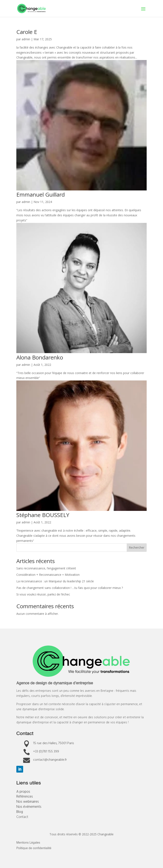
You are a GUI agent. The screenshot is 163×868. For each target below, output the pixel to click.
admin (26, 39)
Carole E (27, 32)
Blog (20, 811)
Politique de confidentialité (34, 848)
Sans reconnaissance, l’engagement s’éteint (46, 568)
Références (25, 796)
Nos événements (29, 806)
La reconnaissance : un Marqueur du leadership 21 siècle (55, 581)
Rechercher (137, 547)
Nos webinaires (28, 801)
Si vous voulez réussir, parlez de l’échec (43, 594)
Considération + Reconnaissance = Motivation (48, 575)
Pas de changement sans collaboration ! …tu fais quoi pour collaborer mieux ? (70, 588)
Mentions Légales (28, 843)
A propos (23, 791)
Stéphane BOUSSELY (43, 515)
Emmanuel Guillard (41, 194)
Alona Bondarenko (40, 357)
